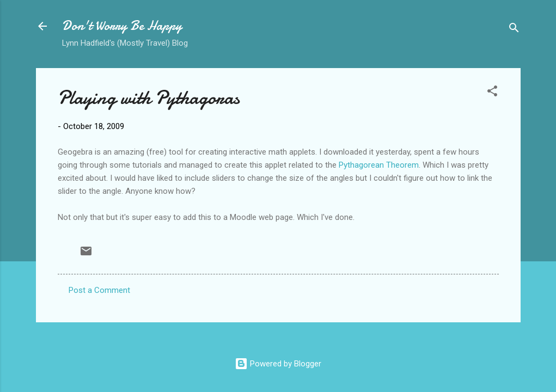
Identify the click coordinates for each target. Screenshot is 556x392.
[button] (492, 93)
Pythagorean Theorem (379, 165)
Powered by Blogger (278, 364)
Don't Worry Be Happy (122, 26)
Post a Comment (99, 290)
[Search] (514, 30)
